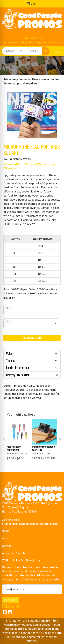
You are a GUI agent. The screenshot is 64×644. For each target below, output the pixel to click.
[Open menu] (57, 51)
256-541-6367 (32, 38)
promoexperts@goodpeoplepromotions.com (32, 42)
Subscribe (11, 600)
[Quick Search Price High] (36, 51)
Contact (7, 546)
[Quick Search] (9, 51)
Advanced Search (13, 553)
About (6, 538)
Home (6, 531)
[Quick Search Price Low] (23, 51)
